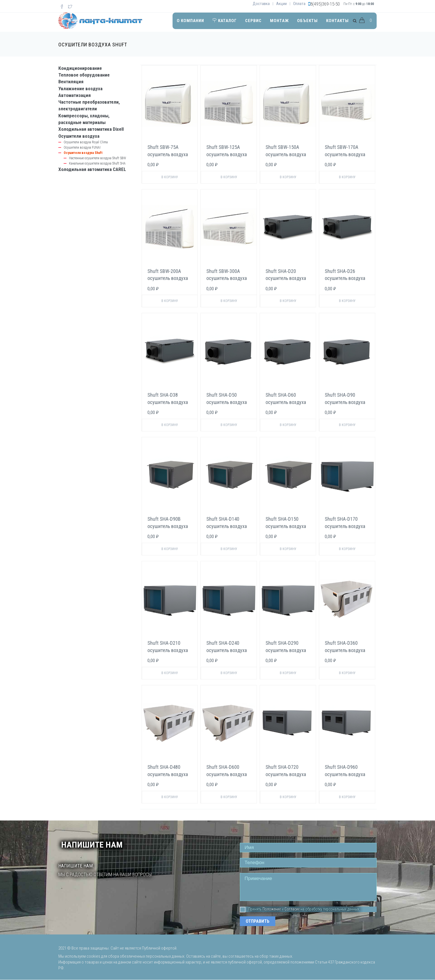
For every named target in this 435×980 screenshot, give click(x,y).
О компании (190, 21)
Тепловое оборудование (84, 75)
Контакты (337, 21)
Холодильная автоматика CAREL (92, 169)
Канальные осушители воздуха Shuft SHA (97, 163)
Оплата (299, 4)
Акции (281, 4)
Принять (251, 909)
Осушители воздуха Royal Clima (86, 142)
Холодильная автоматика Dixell (91, 129)
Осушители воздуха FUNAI (82, 148)
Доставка (261, 4)
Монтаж (279, 21)
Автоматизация (75, 95)
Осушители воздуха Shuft (83, 153)
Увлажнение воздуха (80, 89)
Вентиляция (71, 82)
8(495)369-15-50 (325, 4)
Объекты (307, 21)
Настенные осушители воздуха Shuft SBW (97, 158)
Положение (272, 909)
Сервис (253, 21)
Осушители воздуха (79, 136)
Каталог (225, 21)
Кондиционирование (80, 68)
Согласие (292, 909)
